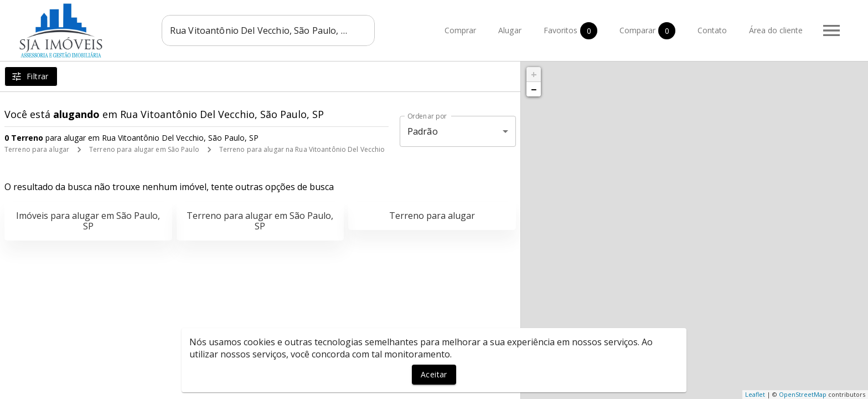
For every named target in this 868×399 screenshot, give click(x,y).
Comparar (647, 31)
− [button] (534, 89)
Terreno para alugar (37, 149)
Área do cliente (776, 31)
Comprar (460, 31)
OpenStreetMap (803, 394)
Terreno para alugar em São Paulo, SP (260, 221)
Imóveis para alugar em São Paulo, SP (88, 221)
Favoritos (570, 31)
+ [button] (534, 74)
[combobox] (268, 30)
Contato (712, 31)
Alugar (510, 31)
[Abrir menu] (831, 30)
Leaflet (755, 394)
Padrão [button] (423, 131)
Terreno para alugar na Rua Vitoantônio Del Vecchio (302, 149)
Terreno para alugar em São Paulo (144, 149)
